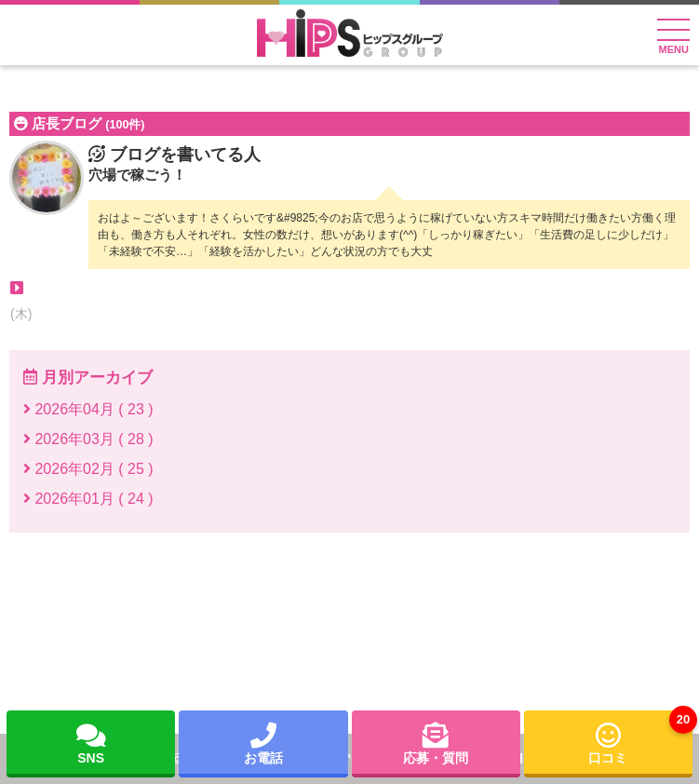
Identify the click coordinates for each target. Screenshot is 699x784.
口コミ (640, 738)
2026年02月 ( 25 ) (88, 469)
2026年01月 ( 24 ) (88, 499)
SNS (91, 743)
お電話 (263, 743)
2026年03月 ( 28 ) (88, 439)
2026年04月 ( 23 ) (88, 409)
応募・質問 (436, 743)
